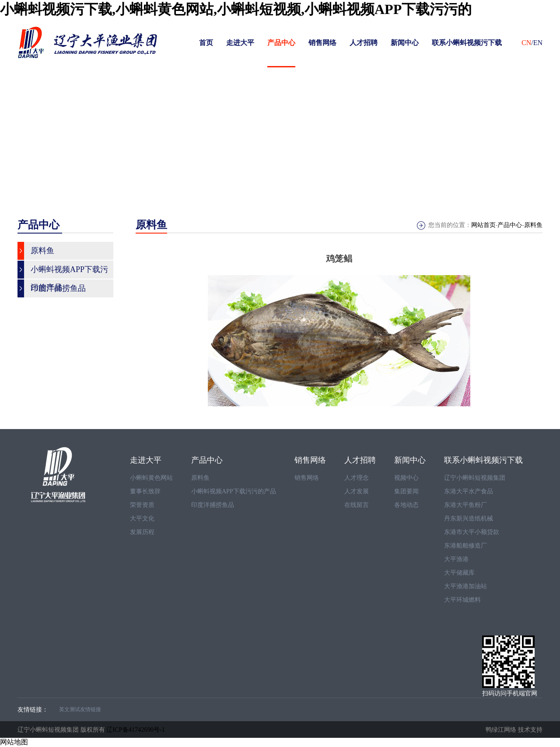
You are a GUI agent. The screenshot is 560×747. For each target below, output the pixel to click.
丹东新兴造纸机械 (469, 518)
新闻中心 (405, 43)
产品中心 (281, 43)
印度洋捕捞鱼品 (213, 505)
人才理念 (357, 478)
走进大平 (240, 43)
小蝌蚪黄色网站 (151, 478)
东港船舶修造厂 (465, 546)
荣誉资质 (142, 505)
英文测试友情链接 (80, 709)
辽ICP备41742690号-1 (136, 730)
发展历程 (142, 532)
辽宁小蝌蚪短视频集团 (475, 478)
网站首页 (483, 225)
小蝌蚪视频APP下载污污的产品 (234, 491)
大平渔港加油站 (465, 586)
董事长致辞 (145, 491)
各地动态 (406, 505)
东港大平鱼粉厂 (465, 505)
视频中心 (406, 478)
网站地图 (14, 742)
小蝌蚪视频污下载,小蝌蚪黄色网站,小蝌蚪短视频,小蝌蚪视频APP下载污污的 (236, 9)
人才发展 (357, 491)
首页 (206, 43)
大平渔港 (456, 559)
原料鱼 (533, 225)
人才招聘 (364, 43)
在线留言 (357, 505)
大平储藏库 (459, 573)
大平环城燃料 (462, 600)
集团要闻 (406, 491)
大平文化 (142, 518)
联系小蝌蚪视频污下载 (467, 43)
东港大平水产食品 (469, 491)
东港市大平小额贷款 (472, 532)
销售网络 (322, 43)
